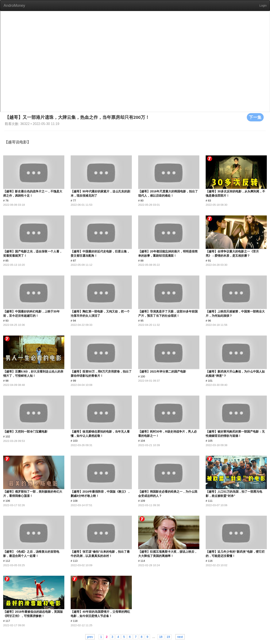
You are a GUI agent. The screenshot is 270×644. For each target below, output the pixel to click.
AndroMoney (14, 5)
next (180, 637)
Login (263, 5)
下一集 (255, 117)
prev (90, 637)
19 (168, 637)
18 (161, 637)
